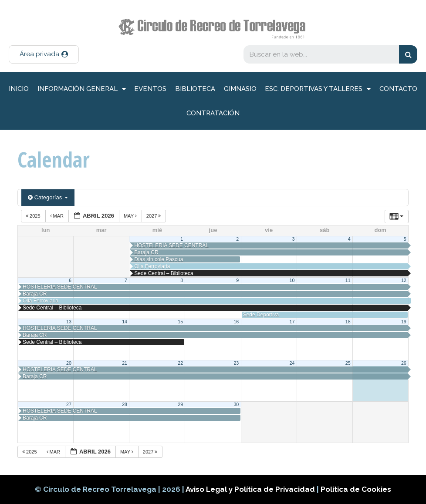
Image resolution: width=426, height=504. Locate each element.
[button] (44, 54)
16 (236, 322)
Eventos (150, 89)
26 (404, 363)
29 (180, 404)
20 (69, 363)
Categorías (48, 197)
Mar (58, 216)
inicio (19, 89)
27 (69, 404)
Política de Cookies (356, 489)
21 (125, 363)
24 (292, 363)
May (131, 216)
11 (348, 280)
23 (236, 363)
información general (82, 89)
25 (348, 363)
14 (125, 322)
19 (404, 322)
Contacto (398, 89)
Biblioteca (195, 89)
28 (125, 404)
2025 (34, 216)
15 (180, 322)
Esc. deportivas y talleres (318, 89)
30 (236, 404)
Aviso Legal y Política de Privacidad (251, 489)
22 (180, 363)
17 (292, 322)
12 (404, 280)
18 (348, 322)
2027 (154, 216)
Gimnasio (240, 89)
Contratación (213, 113)
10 (292, 280)
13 (69, 322)
